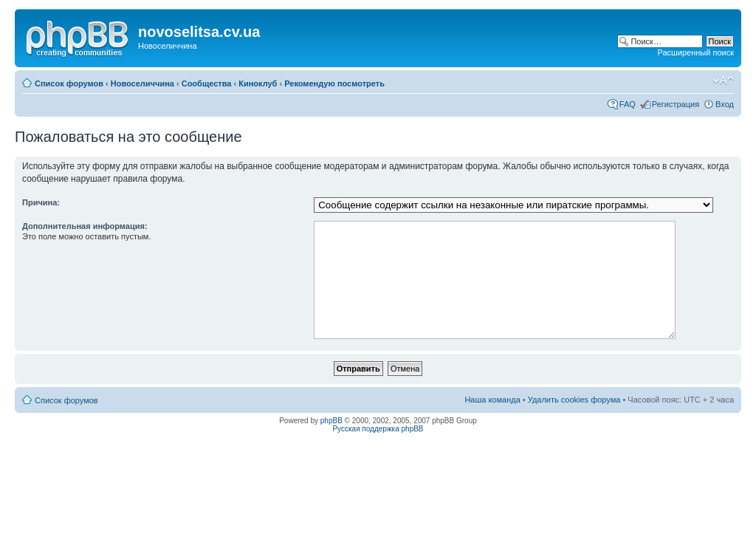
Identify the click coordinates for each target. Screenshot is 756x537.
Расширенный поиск (695, 52)
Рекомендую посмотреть (334, 83)
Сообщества (207, 83)
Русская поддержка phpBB (378, 429)
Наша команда (492, 400)
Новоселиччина (142, 83)
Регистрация (676, 104)
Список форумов (69, 83)
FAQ (628, 104)
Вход (725, 104)
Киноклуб (258, 83)
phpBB (331, 421)
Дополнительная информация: (85, 226)
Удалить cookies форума (574, 400)
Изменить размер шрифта (723, 81)
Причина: (41, 202)
